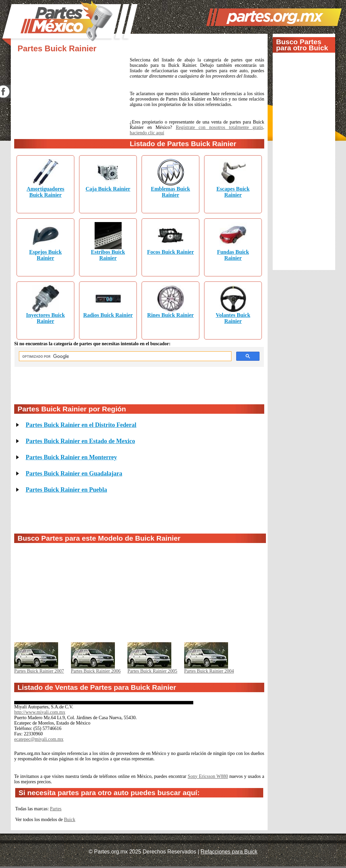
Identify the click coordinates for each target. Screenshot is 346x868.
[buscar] (125, 356)
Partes (56, 809)
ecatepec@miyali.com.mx (39, 739)
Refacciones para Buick (229, 852)
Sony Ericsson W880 (208, 776)
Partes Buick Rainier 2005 (152, 671)
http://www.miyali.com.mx (40, 712)
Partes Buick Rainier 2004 (209, 671)
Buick (69, 820)
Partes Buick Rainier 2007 (39, 671)
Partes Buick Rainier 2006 (96, 671)
